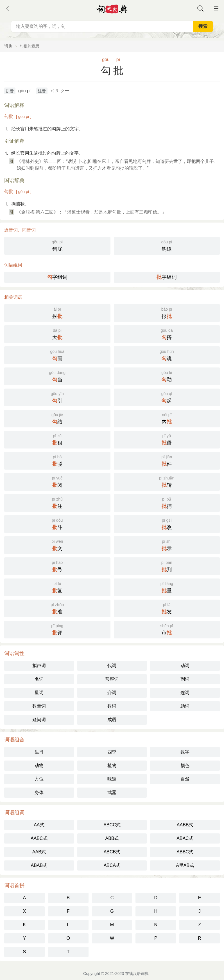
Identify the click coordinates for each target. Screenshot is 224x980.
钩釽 (167, 245)
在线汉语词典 (137, 974)
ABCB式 (112, 852)
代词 (112, 666)
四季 (112, 752)
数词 (112, 706)
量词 (39, 693)
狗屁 (57, 245)
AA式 (39, 825)
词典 (8, 46)
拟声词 (39, 666)
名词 (39, 679)
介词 (112, 693)
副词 (185, 679)
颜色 (185, 765)
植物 (112, 765)
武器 (112, 792)
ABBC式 (185, 852)
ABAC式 (185, 838)
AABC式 (39, 838)
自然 (185, 779)
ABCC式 (112, 825)
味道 (112, 779)
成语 (112, 720)
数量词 (39, 706)
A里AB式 (185, 865)
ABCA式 (112, 865)
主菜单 (216, 8)
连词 (185, 693)
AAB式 (39, 852)
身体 (39, 792)
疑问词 (39, 720)
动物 (39, 765)
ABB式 (112, 838)
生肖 (39, 752)
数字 (185, 752)
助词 (185, 706)
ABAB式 (39, 865)
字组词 (57, 277)
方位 (39, 779)
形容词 (112, 679)
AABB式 (185, 825)
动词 (185, 666)
